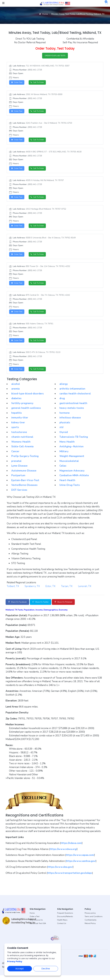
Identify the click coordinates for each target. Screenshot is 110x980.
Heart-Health (67, 484)
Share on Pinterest (73, 606)
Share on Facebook (19, 606)
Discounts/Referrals (65, 921)
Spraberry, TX (32, 590)
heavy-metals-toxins (72, 412)
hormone (65, 417)
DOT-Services (19, 494)
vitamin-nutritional (22, 441)
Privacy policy (90, 918)
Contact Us (62, 928)
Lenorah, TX (85, 590)
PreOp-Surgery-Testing (25, 460)
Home (43, 14)
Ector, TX (50, 590)
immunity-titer (20, 422)
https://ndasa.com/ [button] (71, 848)
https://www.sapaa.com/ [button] (80, 860)
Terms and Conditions (94, 921)
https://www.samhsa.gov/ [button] (81, 866)
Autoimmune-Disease (24, 475)
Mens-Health (67, 446)
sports (15, 431)
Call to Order (40, 83)
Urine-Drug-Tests (70, 489)
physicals (65, 427)
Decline (46, 969)
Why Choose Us (36, 925)
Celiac (63, 470)
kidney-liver (18, 427)
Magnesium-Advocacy (72, 475)
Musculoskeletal (69, 465)
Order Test (18, 83)
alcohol (16, 388)
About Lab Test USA (38, 928)
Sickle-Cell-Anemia (22, 451)
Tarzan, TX (67, 590)
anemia (15, 393)
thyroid (64, 436)
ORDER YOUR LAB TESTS (55, 56)
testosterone (19, 436)
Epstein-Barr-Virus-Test (25, 484)
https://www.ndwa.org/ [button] (63, 854)
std (61, 431)
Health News (62, 925)
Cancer (15, 456)
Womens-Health (21, 446)
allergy (64, 388)
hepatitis (17, 417)
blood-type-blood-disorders (27, 398)
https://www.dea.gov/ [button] (60, 872)
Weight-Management (72, 460)
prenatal (16, 465)
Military (64, 456)
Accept (20, 969)
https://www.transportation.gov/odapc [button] (70, 878)
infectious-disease (70, 422)
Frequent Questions (65, 918)
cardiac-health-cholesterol (75, 398)
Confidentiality (91, 925)
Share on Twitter (46, 606)
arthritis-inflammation (72, 393)
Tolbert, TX (13, 590)
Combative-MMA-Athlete (74, 480)
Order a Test (35, 921)
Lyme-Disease (19, 470)
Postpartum (18, 480)
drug (62, 403)
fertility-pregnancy (22, 407)
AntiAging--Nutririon (71, 451)
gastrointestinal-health (73, 407)
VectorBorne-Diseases (24, 489)
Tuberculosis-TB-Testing (74, 441)
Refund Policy (90, 928)
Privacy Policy (15, 961)
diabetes (16, 403)
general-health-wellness (26, 412)
